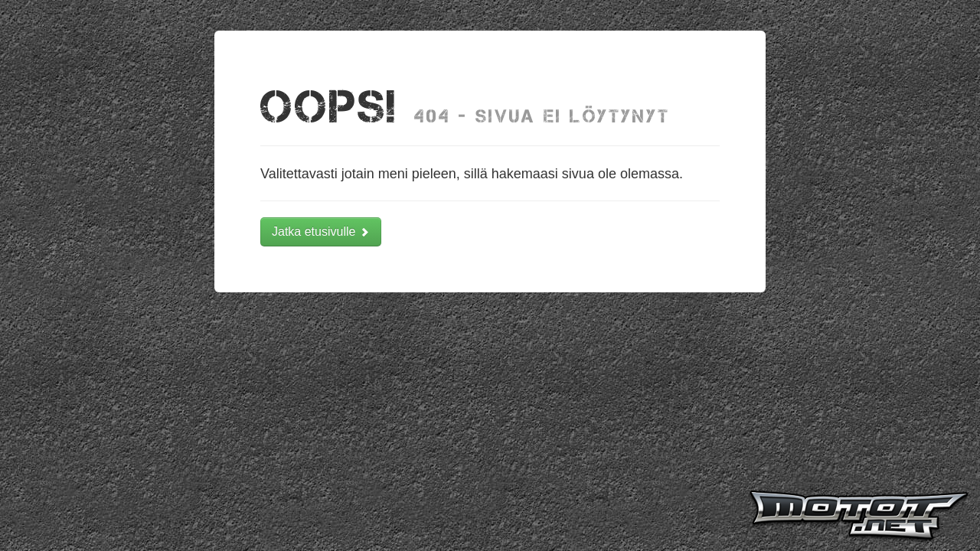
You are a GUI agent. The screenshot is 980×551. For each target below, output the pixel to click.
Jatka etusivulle (321, 231)
